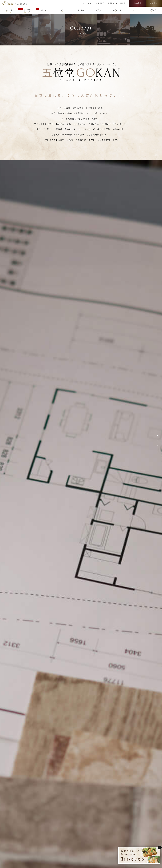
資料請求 (138, 3)
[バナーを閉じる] (160, 847)
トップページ (89, 3)
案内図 (117, 3)
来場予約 (154, 3)
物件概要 (101, 3)
